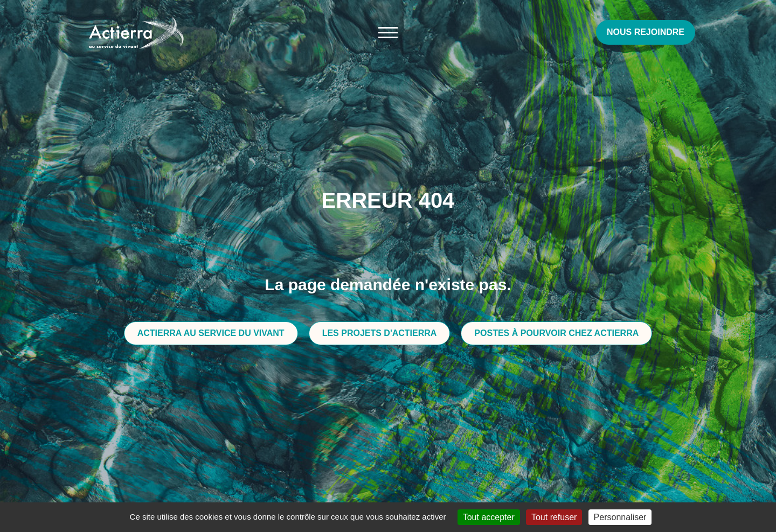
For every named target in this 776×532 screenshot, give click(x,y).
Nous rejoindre (646, 32)
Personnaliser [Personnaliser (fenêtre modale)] (620, 517)
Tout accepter (489, 517)
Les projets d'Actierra (380, 333)
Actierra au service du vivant (211, 333)
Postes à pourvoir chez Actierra (556, 333)
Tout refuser (554, 517)
